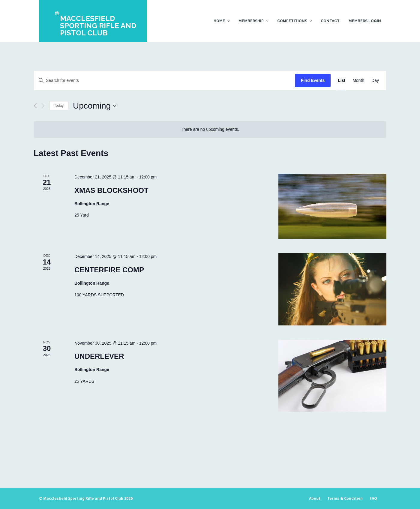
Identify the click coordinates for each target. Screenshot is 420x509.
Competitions (292, 21)
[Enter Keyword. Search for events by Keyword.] (164, 81)
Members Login (365, 21)
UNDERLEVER (99, 356)
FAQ (373, 498)
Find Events (313, 80)
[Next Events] (43, 106)
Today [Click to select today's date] (59, 106)
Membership (251, 21)
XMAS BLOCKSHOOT (111, 190)
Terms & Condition (345, 498)
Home (219, 21)
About (315, 498)
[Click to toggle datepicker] (95, 106)
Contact (330, 21)
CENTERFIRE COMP (109, 270)
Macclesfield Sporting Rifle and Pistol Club (83, 498)
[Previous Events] (35, 106)
